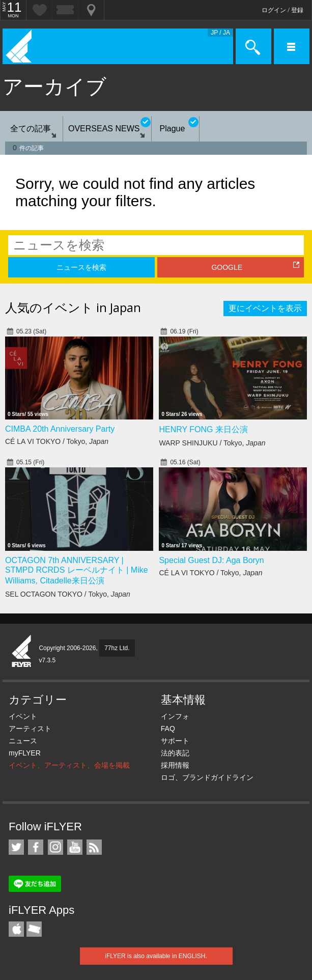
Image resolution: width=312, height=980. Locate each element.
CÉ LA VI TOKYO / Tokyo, (57, 441)
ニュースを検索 (81, 267)
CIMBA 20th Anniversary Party (60, 429)
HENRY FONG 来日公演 (203, 429)
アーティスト (30, 729)
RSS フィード (94, 847)
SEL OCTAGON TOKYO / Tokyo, (68, 594)
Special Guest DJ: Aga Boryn (211, 560)
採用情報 (175, 765)
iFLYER (22, 652)
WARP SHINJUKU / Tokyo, (212, 443)
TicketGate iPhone (34, 929)
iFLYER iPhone (16, 929)
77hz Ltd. (117, 648)
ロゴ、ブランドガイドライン (207, 777)
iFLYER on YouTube (75, 847)
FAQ (168, 729)
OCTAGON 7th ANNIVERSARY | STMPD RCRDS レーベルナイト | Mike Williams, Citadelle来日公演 (77, 570)
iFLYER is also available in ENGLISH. (156, 956)
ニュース (23, 741)
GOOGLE (227, 267)
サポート (175, 741)
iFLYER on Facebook (36, 847)
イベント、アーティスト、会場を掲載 (69, 765)
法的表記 (175, 753)
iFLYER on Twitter (16, 847)
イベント (23, 716)
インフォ (175, 716)
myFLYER (25, 753)
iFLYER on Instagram (55, 847)
